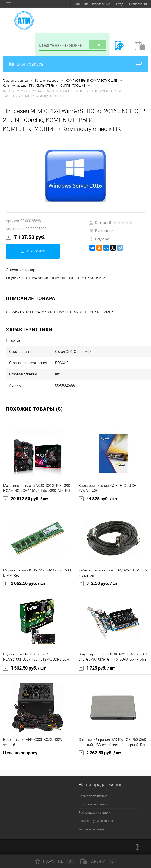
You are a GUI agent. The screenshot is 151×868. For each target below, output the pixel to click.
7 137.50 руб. (26, 237)
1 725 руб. (97, 668)
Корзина (98, 861)
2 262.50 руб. (100, 753)
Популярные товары (93, 804)
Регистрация (138, 4)
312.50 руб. (98, 583)
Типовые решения (92, 829)
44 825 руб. (98, 499)
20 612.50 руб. (26, 499)
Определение (100, 4)
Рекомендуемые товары (96, 821)
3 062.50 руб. (24, 583)
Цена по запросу (20, 753)
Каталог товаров (75, 64)
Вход (120, 4)
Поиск (97, 44)
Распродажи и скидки (94, 813)
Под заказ (99, 239)
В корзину (33, 251)
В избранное (101, 231)
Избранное (54, 861)
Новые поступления (93, 796)
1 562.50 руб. (24, 668)
